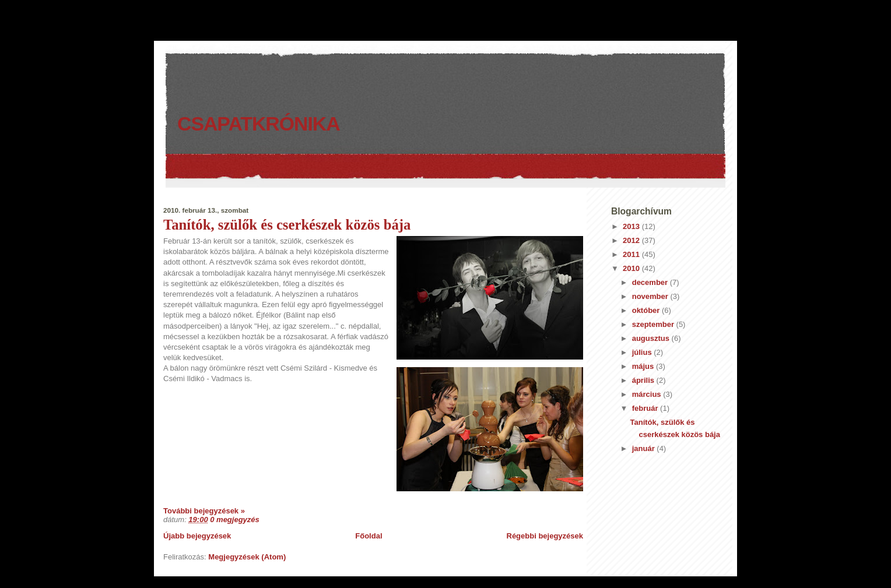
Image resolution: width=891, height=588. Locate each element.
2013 (632, 226)
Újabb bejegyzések (197, 536)
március (648, 394)
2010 (632, 268)
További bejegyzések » (204, 511)
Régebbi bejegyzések (545, 536)
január (645, 448)
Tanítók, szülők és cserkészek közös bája (287, 225)
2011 (632, 254)
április (644, 380)
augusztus (652, 338)
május (644, 366)
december (651, 282)
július (643, 352)
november (651, 296)
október (647, 310)
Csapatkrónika (259, 124)
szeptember (654, 324)
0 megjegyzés (235, 520)
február (646, 408)
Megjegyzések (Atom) (247, 557)
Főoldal (369, 536)
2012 (632, 240)
